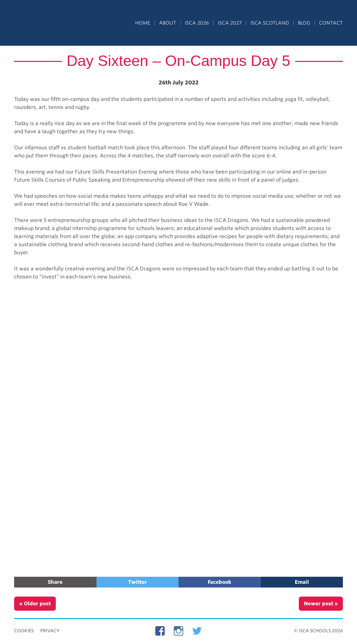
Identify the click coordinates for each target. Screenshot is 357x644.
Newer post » (321, 604)
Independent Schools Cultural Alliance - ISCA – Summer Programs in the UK (45, 24)
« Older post (35, 604)
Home (143, 23)
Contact (331, 23)
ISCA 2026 (197, 23)
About (168, 23)
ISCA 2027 (230, 23)
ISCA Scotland (270, 23)
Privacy (50, 631)
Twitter (137, 582)
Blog (304, 23)
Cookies (24, 631)
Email (302, 582)
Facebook (220, 582)
